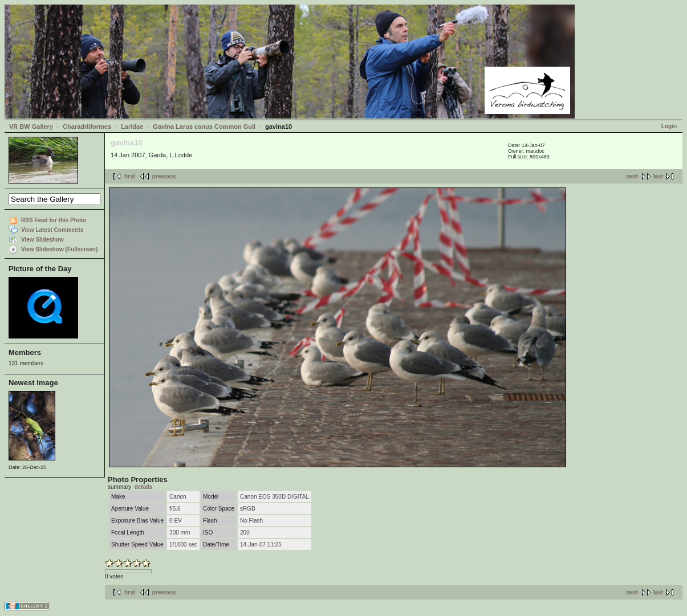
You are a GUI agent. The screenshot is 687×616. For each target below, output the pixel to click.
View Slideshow (42, 240)
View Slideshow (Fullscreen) (59, 249)
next (632, 176)
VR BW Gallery (31, 127)
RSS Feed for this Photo (54, 220)
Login (669, 126)
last (658, 176)
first (130, 176)
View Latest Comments (52, 230)
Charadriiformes (87, 127)
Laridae (132, 127)
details (144, 487)
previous (164, 176)
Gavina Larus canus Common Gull (204, 127)
